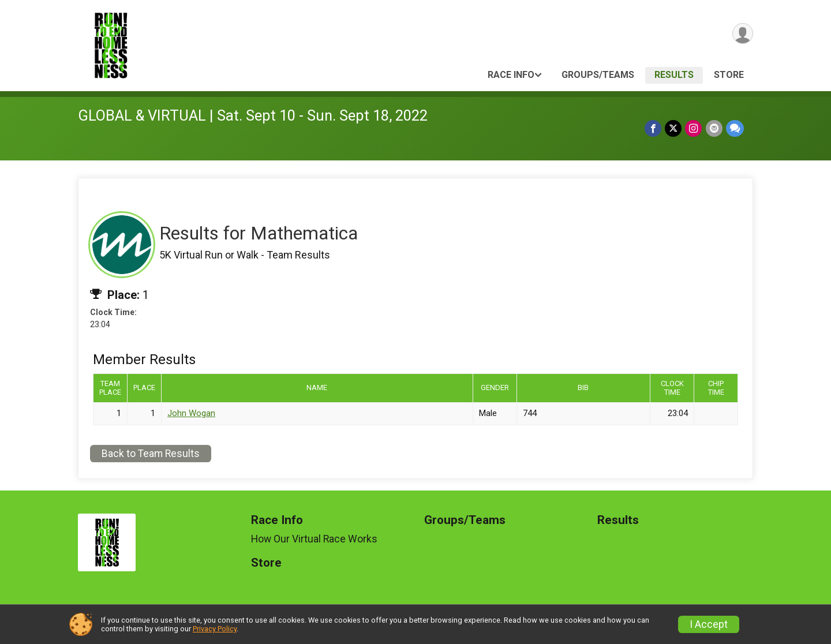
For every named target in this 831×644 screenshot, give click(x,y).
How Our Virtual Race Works (314, 539)
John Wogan (191, 413)
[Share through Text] (735, 128)
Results (674, 75)
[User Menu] (742, 34)
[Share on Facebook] (654, 128)
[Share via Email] (714, 128)
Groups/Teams (598, 75)
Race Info (511, 75)
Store (729, 75)
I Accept (709, 624)
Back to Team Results (151, 454)
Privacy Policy (215, 629)
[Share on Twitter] (674, 128)
